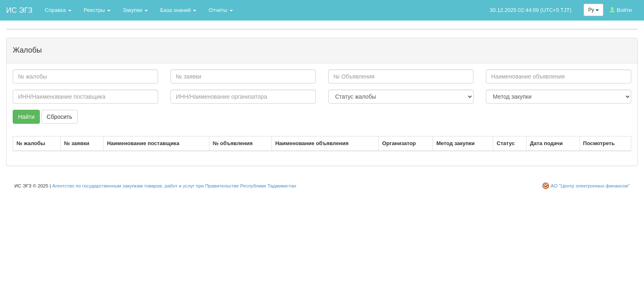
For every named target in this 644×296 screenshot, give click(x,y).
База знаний (178, 10)
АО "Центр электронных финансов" (590, 186)
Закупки (135, 10)
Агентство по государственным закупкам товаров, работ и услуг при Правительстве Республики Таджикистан (174, 186)
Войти (621, 10)
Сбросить (60, 117)
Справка (58, 10)
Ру (593, 10)
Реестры (97, 10)
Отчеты (221, 10)
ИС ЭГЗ (19, 10)
